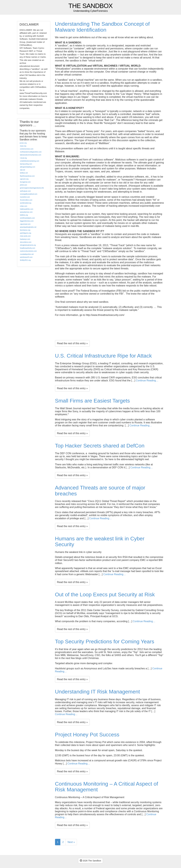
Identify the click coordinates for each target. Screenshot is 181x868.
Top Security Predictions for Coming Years (105, 641)
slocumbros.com (26, 242)
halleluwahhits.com (27, 209)
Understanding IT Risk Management (98, 692)
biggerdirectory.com (27, 221)
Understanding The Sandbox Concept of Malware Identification (102, 27)
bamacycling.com (26, 164)
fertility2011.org (25, 260)
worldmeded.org (26, 203)
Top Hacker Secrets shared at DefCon (100, 446)
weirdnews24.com (26, 257)
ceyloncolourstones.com (28, 251)
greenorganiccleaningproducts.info (32, 188)
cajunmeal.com (25, 224)
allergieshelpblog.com (28, 167)
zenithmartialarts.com (27, 218)
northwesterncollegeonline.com (31, 152)
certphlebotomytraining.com (30, 161)
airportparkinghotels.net (28, 227)
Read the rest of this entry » (72, 343)
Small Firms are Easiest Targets (92, 401)
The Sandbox (91, 6)
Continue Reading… (147, 380)
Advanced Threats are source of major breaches (100, 490)
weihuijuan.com (25, 191)
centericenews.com (27, 149)
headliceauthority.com (28, 248)
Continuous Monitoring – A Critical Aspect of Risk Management (107, 787)
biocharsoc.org (25, 230)
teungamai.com (25, 182)
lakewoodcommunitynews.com (31, 155)
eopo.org (23, 146)
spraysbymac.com (26, 212)
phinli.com (24, 185)
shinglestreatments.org (28, 245)
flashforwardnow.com (27, 176)
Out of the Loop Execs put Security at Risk (105, 594)
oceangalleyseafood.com (29, 194)
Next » (71, 842)
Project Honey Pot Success (87, 735)
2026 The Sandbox (90, 861)
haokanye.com (25, 239)
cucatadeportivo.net (27, 254)
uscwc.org (23, 143)
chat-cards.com (25, 236)
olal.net (23, 170)
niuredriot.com (25, 197)
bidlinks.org (24, 215)
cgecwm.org (24, 179)
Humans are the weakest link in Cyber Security (100, 541)
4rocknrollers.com (26, 200)
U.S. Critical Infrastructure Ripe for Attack (103, 356)
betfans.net (24, 173)
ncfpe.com (24, 206)
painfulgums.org (26, 233)
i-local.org (23, 158)
